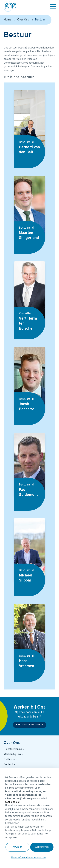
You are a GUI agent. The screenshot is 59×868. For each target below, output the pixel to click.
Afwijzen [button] (17, 847)
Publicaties (11, 759)
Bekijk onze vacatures (30, 725)
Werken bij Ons (14, 754)
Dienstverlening (14, 749)
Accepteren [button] (42, 847)
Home (8, 20)
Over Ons (23, 20)
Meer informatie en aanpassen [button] (28, 858)
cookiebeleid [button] (12, 802)
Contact (10, 764)
